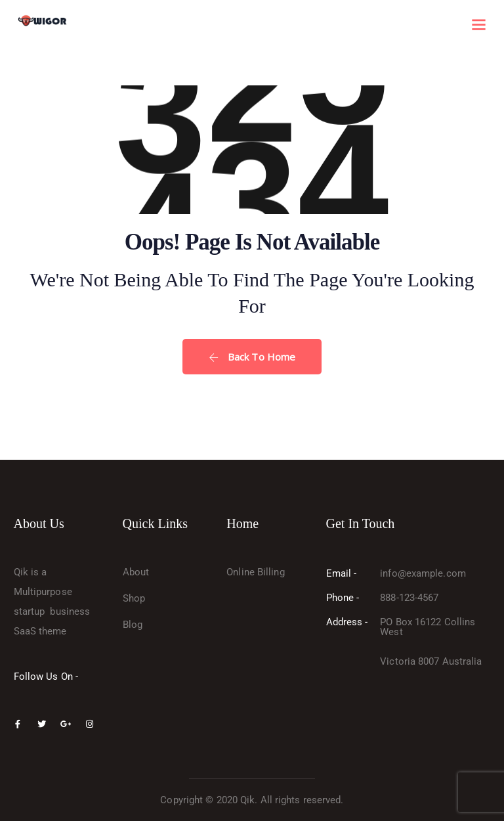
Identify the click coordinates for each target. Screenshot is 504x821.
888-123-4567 (409, 598)
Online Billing (255, 572)
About (136, 572)
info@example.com (423, 573)
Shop (134, 598)
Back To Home (252, 357)
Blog (133, 625)
